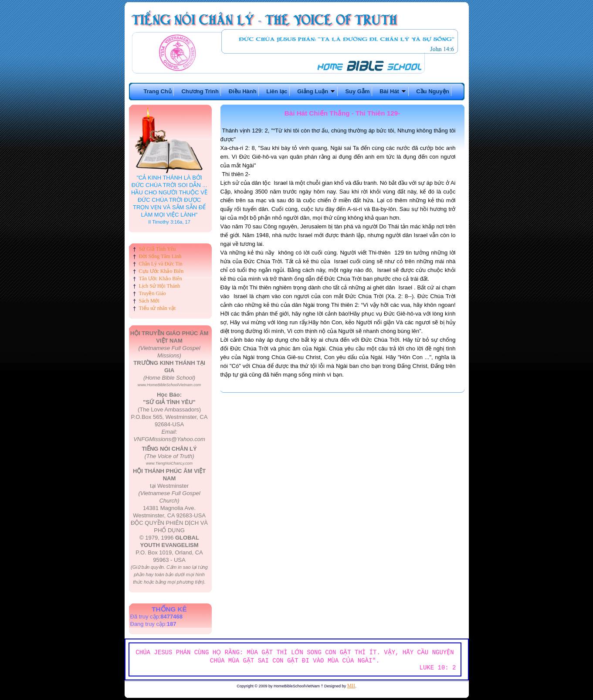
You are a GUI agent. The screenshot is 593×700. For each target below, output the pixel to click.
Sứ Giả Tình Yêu (158, 249)
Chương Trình (200, 91)
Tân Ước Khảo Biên (161, 279)
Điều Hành (243, 91)
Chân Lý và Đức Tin (161, 264)
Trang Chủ (157, 91)
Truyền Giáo (152, 293)
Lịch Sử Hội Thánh (160, 286)
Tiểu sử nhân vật (158, 308)
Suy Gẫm (357, 91)
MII (351, 686)
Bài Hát (393, 91)
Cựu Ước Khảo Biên (161, 271)
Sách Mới (149, 301)
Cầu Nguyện (432, 91)
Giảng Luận (316, 91)
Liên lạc (277, 91)
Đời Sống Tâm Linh (160, 256)
